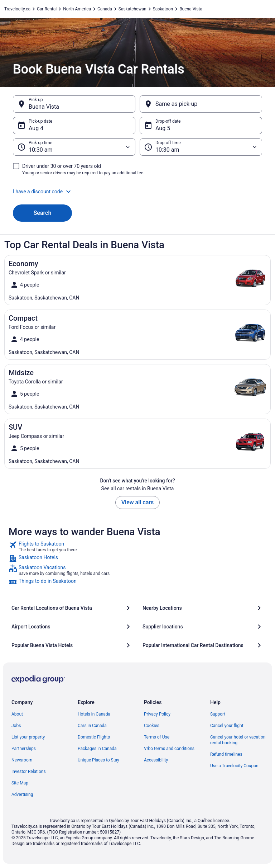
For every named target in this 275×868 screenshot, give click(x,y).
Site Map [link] (20, 783)
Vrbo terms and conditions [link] (169, 749)
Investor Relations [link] (29, 772)
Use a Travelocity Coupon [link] (234, 766)
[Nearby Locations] (203, 608)
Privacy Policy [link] (157, 714)
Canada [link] (105, 9)
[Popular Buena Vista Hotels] (72, 645)
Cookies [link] (152, 726)
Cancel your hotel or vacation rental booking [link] (238, 740)
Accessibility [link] (156, 760)
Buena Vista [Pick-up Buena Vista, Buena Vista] (44, 107)
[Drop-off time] (201, 147)
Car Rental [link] (47, 9)
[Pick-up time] (74, 147)
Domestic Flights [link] (94, 737)
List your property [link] (28, 737)
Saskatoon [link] (163, 9)
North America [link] (77, 9)
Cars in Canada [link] (92, 726)
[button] (137, 192)
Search (43, 213)
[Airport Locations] (72, 627)
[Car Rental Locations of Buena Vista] (72, 608)
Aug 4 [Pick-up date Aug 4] (36, 128)
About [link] (17, 714)
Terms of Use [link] (157, 737)
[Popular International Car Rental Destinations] (203, 645)
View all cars (137, 502)
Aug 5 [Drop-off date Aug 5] (163, 128)
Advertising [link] (22, 794)
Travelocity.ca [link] (17, 9)
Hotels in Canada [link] (94, 714)
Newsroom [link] (22, 760)
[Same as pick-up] (201, 104)
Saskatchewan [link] (132, 9)
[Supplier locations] (203, 627)
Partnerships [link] (24, 749)
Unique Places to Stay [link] (98, 760)
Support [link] (218, 714)
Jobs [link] (16, 726)
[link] (137, 547)
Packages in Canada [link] (97, 749)
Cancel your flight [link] (227, 726)
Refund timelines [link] (226, 754)
